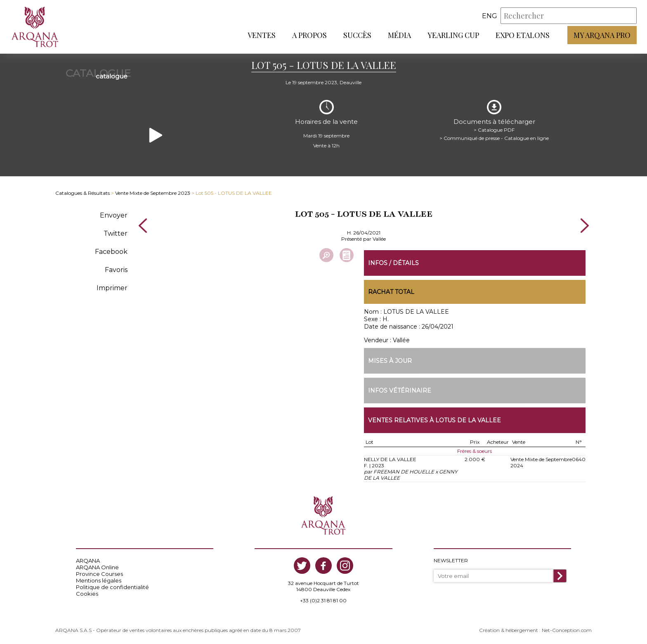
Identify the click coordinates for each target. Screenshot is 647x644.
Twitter (116, 233)
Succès (357, 35)
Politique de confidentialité (112, 587)
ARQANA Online (97, 567)
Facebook (111, 252)
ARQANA (88, 561)
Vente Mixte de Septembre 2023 (153, 193)
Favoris (116, 270)
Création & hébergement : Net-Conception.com (535, 630)
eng (490, 16)
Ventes (262, 35)
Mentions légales (99, 580)
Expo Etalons (523, 35)
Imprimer (112, 288)
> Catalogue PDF (494, 130)
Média (399, 35)
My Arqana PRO (602, 35)
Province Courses (99, 574)
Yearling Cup (453, 35)
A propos (309, 35)
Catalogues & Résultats (83, 193)
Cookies (87, 594)
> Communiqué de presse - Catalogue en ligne (494, 138)
